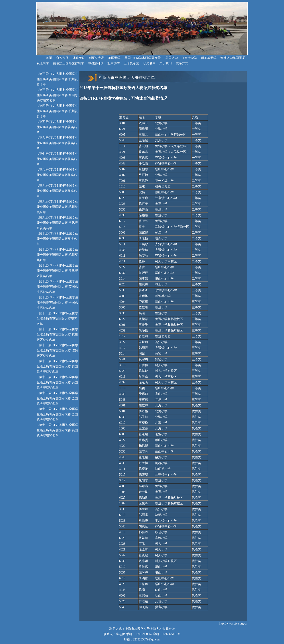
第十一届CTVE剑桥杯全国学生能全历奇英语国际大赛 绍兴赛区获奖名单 (57, 350)
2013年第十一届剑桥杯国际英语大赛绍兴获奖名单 (123, 88)
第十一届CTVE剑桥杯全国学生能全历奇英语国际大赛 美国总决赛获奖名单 (57, 382)
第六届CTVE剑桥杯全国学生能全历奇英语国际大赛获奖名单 (57, 143)
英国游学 (114, 58)
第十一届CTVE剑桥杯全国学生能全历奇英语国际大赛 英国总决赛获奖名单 (57, 366)
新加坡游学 (209, 58)
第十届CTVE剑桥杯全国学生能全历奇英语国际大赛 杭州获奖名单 (57, 255)
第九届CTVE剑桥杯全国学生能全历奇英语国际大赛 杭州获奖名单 (57, 207)
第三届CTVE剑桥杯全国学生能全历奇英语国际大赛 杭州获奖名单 (57, 79)
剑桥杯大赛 (97, 58)
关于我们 (166, 63)
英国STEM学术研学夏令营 (143, 58)
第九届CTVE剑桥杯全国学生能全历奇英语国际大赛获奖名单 (57, 191)
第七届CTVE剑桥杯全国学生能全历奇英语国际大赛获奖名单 (57, 159)
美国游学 (172, 58)
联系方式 (182, 63)
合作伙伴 (62, 58)
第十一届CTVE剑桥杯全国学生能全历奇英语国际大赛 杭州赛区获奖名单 (57, 335)
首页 (44, 58)
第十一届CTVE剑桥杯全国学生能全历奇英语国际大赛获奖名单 (57, 319)
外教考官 (79, 58)
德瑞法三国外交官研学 (69, 63)
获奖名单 (149, 63)
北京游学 (114, 63)
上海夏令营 (131, 63)
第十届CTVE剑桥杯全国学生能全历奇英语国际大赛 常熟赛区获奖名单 (57, 271)
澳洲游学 (227, 58)
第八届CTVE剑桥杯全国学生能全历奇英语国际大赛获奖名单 (57, 175)
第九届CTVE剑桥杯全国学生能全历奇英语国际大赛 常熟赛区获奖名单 (57, 223)
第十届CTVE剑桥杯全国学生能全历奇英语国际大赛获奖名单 (57, 239)
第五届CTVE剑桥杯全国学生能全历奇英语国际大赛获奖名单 (57, 127)
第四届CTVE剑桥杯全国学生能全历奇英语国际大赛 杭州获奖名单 (57, 111)
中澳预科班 (96, 63)
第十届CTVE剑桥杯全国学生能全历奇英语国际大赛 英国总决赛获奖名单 (57, 287)
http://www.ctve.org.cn (233, 624)
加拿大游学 (189, 58)
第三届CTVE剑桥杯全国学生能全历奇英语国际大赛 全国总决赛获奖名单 (57, 95)
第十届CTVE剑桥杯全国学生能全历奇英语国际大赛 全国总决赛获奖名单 (57, 303)
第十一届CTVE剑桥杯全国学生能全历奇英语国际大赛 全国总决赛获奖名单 (57, 398)
